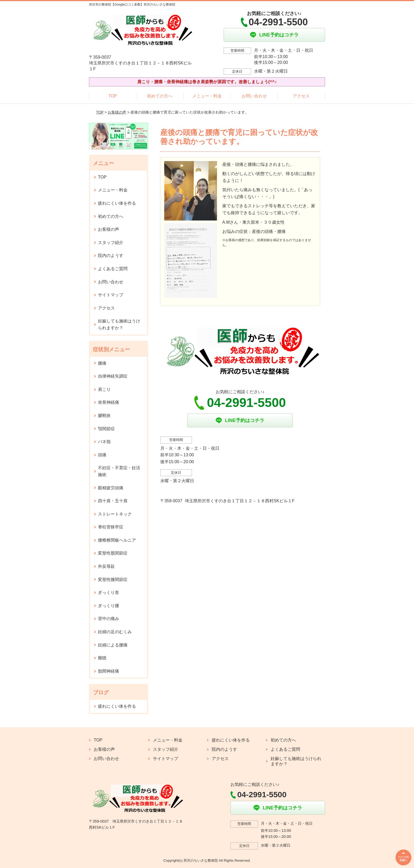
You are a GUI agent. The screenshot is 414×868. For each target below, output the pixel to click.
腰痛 (102, 363)
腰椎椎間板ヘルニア (117, 540)
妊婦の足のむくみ (115, 632)
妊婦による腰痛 (113, 645)
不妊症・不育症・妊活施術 (119, 471)
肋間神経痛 (109, 671)
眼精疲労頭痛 (111, 488)
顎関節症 (106, 429)
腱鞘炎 (104, 416)
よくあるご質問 (113, 269)
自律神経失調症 (113, 376)
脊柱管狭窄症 (111, 527)
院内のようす (111, 255)
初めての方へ (160, 96)
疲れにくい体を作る (117, 203)
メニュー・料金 (207, 96)
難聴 (102, 658)
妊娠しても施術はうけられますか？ (119, 324)
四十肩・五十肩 (113, 501)
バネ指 (104, 442)
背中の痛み (109, 619)
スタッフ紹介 (111, 243)
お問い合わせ (254, 96)
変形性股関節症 (113, 553)
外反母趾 (106, 566)
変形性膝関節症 (113, 580)
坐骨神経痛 (109, 402)
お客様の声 (117, 112)
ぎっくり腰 (109, 606)
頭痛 (102, 455)
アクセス (301, 96)
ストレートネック (115, 514)
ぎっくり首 (109, 592)
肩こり (104, 389)
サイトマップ (111, 295)
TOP (113, 96)
